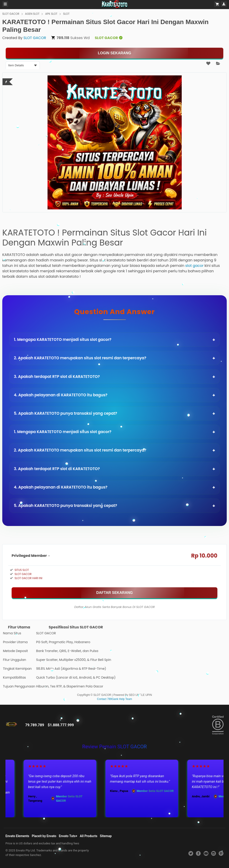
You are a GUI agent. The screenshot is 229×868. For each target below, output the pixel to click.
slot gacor (194, 266)
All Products (89, 836)
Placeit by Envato (44, 836)
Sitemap (106, 836)
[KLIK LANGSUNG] (114, 53)
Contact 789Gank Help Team (115, 699)
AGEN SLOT (32, 14)
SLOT (66, 14)
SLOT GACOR (11, 14)
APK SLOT (51, 14)
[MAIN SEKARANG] (114, 593)
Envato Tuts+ (68, 836)
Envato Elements (17, 836)
